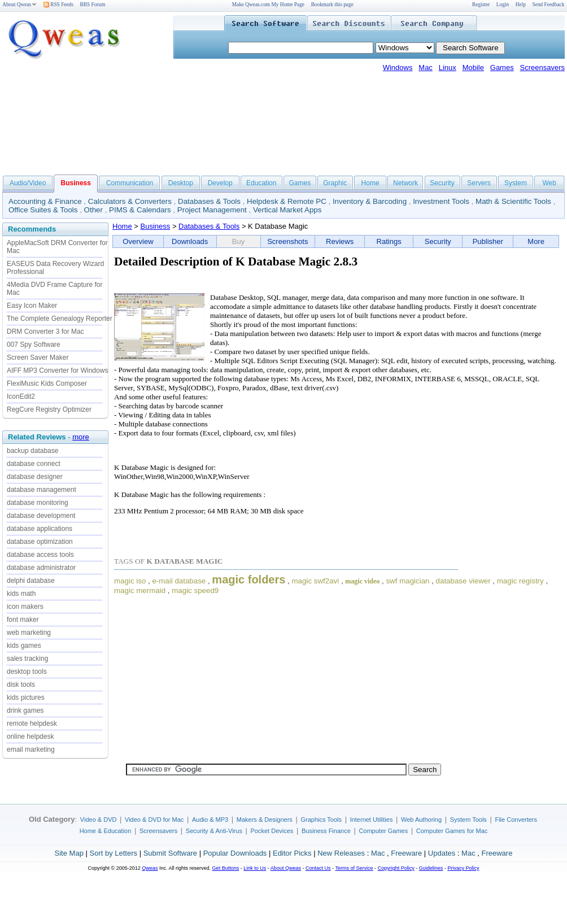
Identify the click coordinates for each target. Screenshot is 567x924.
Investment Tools (441, 201)
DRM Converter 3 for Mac (45, 332)
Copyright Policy (396, 868)
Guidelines (431, 868)
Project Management (212, 210)
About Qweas (19, 5)
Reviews (340, 241)
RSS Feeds (58, 5)
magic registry (520, 581)
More (536, 241)
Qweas (150, 868)
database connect (34, 464)
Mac (426, 67)
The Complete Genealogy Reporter (60, 319)
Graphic (335, 183)
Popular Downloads (235, 853)
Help (521, 5)
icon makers (25, 607)
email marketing (31, 749)
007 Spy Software (34, 345)
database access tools (40, 555)
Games (502, 67)
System (516, 183)
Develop (220, 183)
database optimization (40, 542)
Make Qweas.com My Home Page (268, 5)
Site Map (69, 853)
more (81, 437)
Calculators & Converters (130, 201)
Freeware (406, 853)
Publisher (488, 241)
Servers (479, 183)
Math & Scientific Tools (513, 201)
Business (156, 226)
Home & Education (106, 831)
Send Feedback (549, 5)
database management (42, 490)
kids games (24, 646)
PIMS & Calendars (140, 210)
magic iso (130, 581)
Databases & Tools (209, 201)
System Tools (468, 820)
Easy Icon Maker (32, 306)
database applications (40, 529)
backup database (32, 451)
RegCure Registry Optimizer (49, 409)
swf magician (407, 581)
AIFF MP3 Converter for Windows (57, 371)
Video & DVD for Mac (154, 820)
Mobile (473, 67)
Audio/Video (28, 183)
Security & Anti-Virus (214, 831)
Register (481, 5)
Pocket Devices (272, 831)
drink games (25, 711)
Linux (448, 67)
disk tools (21, 685)
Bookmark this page (332, 5)
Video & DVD (99, 820)
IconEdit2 (21, 396)
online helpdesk (30, 736)
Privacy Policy (463, 868)
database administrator (41, 568)
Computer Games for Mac (452, 831)
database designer (35, 477)
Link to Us (255, 868)
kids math (21, 594)
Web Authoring (421, 820)
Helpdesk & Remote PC (287, 201)
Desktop (181, 183)
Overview (138, 241)
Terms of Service (354, 868)
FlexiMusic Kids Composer (47, 383)
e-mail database (179, 581)
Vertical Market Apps (287, 210)
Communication (130, 183)
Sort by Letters (113, 853)
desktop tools (27, 672)
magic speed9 (195, 590)
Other (93, 210)
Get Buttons (226, 868)
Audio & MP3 (210, 820)
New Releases (341, 853)
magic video (362, 581)
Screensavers (542, 67)
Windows (398, 67)
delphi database (31, 581)
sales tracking (27, 659)
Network (405, 183)
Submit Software (170, 853)
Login (503, 5)
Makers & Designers (265, 820)
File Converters (516, 820)
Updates (442, 853)
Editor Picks (292, 853)
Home (370, 183)
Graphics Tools (321, 820)
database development (41, 516)
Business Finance (326, 831)
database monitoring (38, 503)
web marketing (29, 633)
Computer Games (383, 831)
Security (442, 183)
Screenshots (287, 241)
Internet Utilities (372, 820)
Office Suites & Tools (43, 210)
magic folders (248, 579)
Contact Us (318, 868)
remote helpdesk (32, 723)
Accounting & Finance (45, 201)
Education (261, 183)
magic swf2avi (316, 581)
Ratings (389, 241)
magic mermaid (140, 590)
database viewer (463, 581)
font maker (23, 620)
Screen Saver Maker (38, 358)
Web (549, 183)
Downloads (190, 241)
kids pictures (26, 698)
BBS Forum (93, 5)
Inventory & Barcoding (370, 201)
